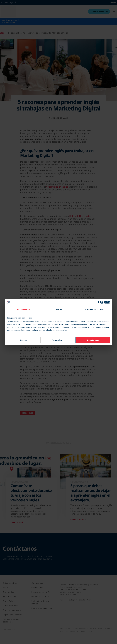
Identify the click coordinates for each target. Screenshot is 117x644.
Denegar (24, 340)
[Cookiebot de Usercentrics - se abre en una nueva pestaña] (100, 303)
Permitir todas (93, 340)
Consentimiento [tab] (23, 309)
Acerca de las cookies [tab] (94, 309)
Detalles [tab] (58, 309)
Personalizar (59, 340)
